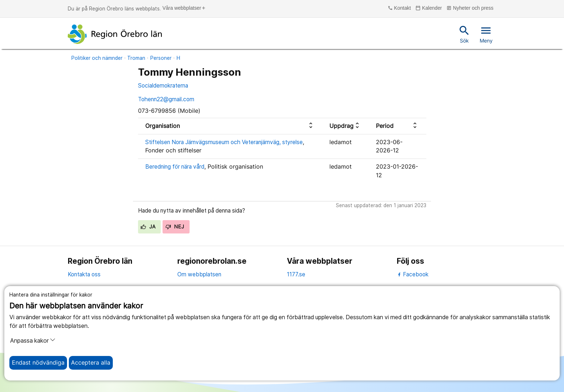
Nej (175, 227)
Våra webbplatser (184, 8)
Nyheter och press (470, 8)
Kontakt (399, 8)
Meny (486, 34)
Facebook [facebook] (413, 274)
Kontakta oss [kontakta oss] (84, 274)
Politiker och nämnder (97, 58)
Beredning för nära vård (175, 167)
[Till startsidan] (115, 34)
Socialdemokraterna (163, 86)
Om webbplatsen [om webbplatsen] (199, 274)
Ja (148, 227)
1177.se (296, 274)
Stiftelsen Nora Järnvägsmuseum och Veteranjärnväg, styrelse (224, 142)
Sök (464, 34)
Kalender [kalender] (429, 8)
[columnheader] (230, 126)
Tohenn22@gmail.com (166, 99)
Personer (161, 58)
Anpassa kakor (33, 340)
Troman (136, 58)
